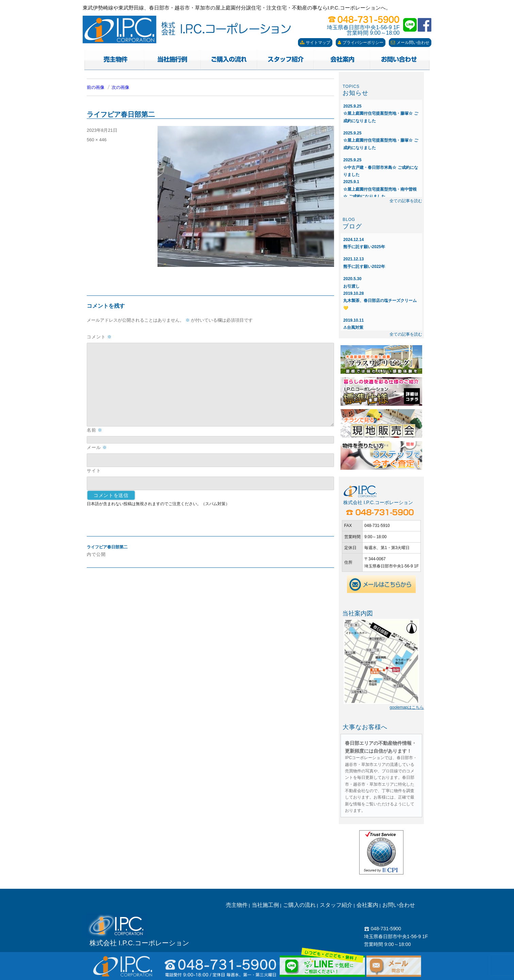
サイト (94, 470)
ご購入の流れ (299, 905)
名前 (95, 430)
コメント (99, 337)
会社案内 (367, 905)
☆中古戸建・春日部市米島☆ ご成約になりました (380, 167)
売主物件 (237, 905)
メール (97, 447)
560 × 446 (97, 140)
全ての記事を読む (406, 201)
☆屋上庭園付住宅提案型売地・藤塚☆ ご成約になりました (380, 114)
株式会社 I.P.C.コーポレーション (139, 943)
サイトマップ (315, 43)
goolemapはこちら (407, 707)
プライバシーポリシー (361, 43)
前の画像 (96, 87)
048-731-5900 (383, 929)
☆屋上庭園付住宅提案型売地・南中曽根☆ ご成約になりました (380, 189)
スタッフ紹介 (336, 905)
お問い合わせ (399, 905)
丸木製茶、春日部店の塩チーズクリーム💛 (380, 301)
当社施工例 (265, 905)
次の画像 (120, 87)
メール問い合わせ (410, 43)
